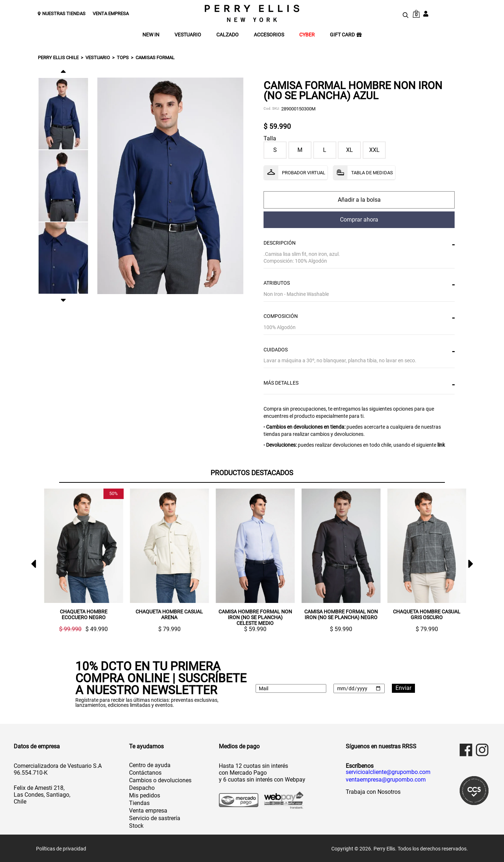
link (441, 445)
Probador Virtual (304, 173)
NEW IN (151, 35)
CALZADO (227, 35)
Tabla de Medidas (372, 173)
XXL (374, 150)
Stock (136, 825)
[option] (63, 114)
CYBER (307, 35)
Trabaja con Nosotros (373, 791)
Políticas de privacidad (61, 848)
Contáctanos (145, 772)
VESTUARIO (188, 35)
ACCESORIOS (269, 35)
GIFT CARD (346, 35)
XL (350, 150)
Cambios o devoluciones (160, 780)
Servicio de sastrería (155, 817)
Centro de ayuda (150, 764)
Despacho (142, 787)
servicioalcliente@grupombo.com (388, 771)
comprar (359, 200)
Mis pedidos (145, 795)
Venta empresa (148, 810)
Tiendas (139, 802)
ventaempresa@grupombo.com (386, 779)
